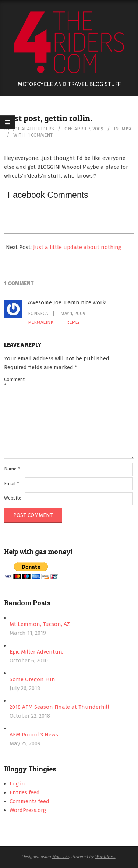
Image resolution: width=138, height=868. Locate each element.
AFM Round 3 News (34, 735)
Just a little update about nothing (77, 247)
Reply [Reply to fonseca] (73, 322)
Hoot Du (61, 856)
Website (13, 498)
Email (12, 484)
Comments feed (29, 801)
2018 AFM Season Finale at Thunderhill (59, 707)
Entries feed (25, 792)
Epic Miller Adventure (37, 652)
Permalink (41, 322)
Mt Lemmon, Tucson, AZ (40, 624)
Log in (17, 784)
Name (12, 469)
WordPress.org (28, 810)
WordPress (105, 856)
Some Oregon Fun (32, 679)
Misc (127, 129)
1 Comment (40, 135)
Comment (14, 382)
